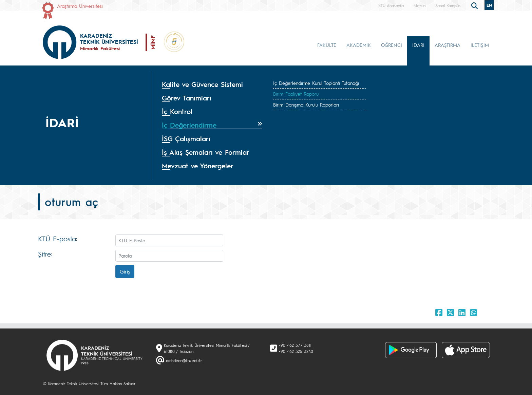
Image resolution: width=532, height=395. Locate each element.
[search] (475, 5)
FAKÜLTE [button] (327, 45)
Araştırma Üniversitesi (80, 6)
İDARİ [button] (418, 45)
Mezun (420, 5)
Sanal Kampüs (448, 5)
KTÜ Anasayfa (391, 5)
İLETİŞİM (480, 45)
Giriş (125, 271)
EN (489, 5)
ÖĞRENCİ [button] (392, 45)
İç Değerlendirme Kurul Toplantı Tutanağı (316, 83)
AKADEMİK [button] (359, 45)
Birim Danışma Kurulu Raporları (306, 105)
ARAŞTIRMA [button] (448, 45)
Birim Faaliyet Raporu (296, 94)
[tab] (212, 84)
